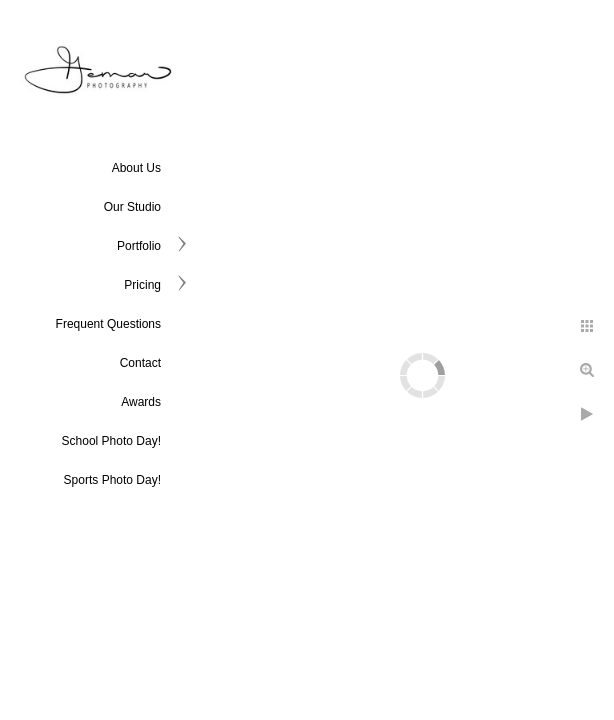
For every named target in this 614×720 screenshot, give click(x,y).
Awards (141, 402)
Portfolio (139, 246)
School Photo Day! (111, 441)
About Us (136, 168)
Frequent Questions (108, 324)
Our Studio (132, 207)
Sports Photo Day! (112, 480)
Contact (140, 363)
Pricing (142, 285)
